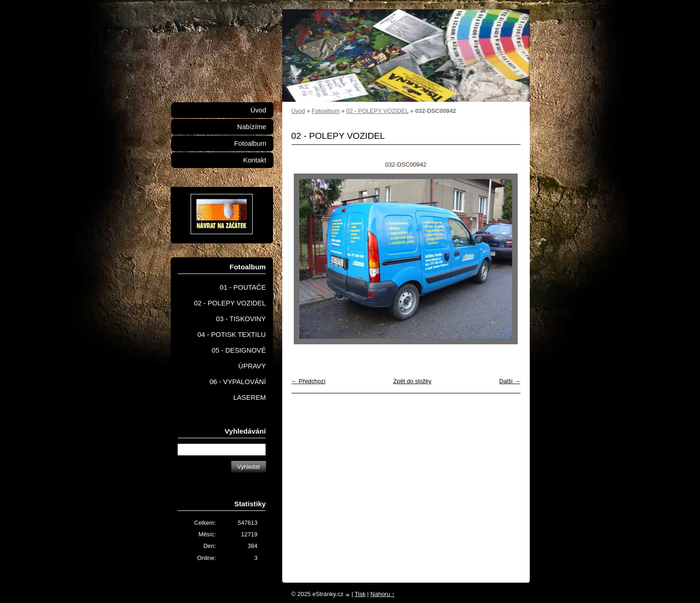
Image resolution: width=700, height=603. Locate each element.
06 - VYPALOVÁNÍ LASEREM (238, 390)
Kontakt (255, 160)
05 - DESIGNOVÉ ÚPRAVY (239, 358)
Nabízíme (252, 127)
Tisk (360, 594)
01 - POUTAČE (243, 287)
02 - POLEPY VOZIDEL (377, 111)
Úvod (298, 111)
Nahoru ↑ (383, 594)
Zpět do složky (412, 381)
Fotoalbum (326, 111)
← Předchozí (309, 381)
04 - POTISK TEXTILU (232, 335)
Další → (510, 381)
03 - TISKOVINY (241, 319)
